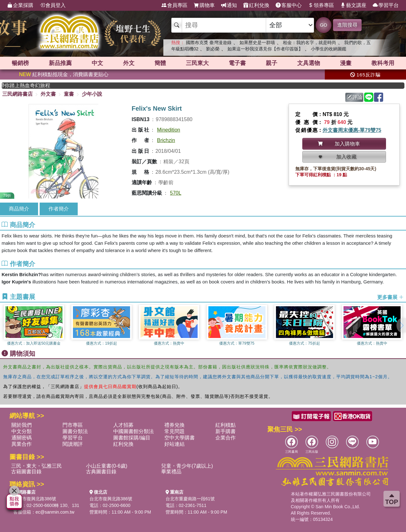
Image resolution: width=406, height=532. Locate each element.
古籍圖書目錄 (26, 472)
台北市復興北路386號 (35, 499)
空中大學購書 (180, 438)
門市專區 (73, 425)
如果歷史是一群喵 (257, 42)
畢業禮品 (171, 472)
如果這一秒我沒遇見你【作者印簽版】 (265, 49)
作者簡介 (59, 209)
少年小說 (92, 94)
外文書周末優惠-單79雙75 (352, 130)
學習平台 (386, 5)
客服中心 (289, 5)
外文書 (48, 94)
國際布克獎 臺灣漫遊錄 (209, 42)
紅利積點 (226, 425)
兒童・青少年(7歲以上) (187, 466)
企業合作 (226, 438)
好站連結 (174, 444)
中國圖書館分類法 (134, 431)
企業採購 (20, 5)
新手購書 (226, 431)
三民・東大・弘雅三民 (36, 466)
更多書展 (390, 297)
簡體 (160, 63)
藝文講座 (353, 5)
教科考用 (383, 63)
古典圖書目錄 (101, 472)
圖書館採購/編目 (132, 438)
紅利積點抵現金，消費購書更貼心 (64, 74)
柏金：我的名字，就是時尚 (310, 42)
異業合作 (22, 444)
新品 (60, 63)
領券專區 (321, 5)
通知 (229, 5)
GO (323, 25)
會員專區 (174, 5)
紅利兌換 (256, 5)
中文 (97, 63)
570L (176, 193)
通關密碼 (22, 438)
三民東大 (197, 63)
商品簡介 (19, 209)
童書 (69, 94)
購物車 (204, 5)
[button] (401, 325)
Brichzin (166, 140)
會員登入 (53, 5)
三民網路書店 (17, 94)
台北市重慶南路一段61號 (190, 499)
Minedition (169, 130)
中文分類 (22, 431)
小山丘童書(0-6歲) (107, 466)
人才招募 (123, 425)
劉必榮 (213, 49)
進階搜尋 (347, 25)
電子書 (237, 63)
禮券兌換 (174, 425)
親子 (272, 63)
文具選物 (309, 63)
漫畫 (346, 63)
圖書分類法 (75, 431)
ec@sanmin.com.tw (55, 512)
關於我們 (22, 425)
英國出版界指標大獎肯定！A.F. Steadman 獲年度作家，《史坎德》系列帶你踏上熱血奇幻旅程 (32, 85)
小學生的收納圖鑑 (329, 49)
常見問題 (174, 431)
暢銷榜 (20, 63)
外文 (129, 63)
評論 (355, 97)
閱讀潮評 (73, 444)
